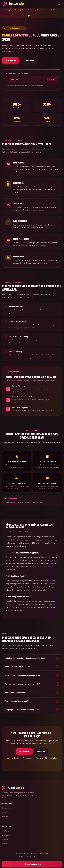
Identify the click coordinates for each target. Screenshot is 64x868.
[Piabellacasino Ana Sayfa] (14, 4)
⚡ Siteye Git (11, 60)
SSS (4, 820)
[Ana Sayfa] (32, 788)
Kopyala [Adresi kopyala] (52, 79)
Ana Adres (6, 831)
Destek (5, 843)
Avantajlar (5, 816)
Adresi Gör (41, 754)
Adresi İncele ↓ (29, 60)
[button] (32, 661)
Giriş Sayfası (6, 835)
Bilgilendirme (6, 839)
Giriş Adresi (6, 808)
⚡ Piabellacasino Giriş (32, 864)
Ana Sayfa (46, 853)
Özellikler (5, 812)
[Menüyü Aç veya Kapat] (59, 4)
